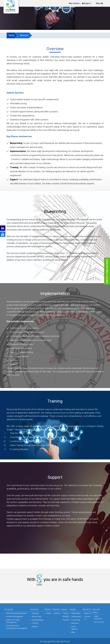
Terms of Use (99, 622)
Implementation (38, 620)
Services (24, 35)
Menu (99, 3)
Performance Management (16, 613)
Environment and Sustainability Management (17, 627)
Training (35, 623)
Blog (73, 632)
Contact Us (87, 618)
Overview (35, 613)
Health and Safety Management (13, 621)
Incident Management (14, 616)
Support (87, 3)
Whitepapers (76, 616)
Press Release (74, 628)
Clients (49, 613)
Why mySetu (74, 3)
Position (66, 620)
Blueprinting (37, 616)
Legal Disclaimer (98, 618)
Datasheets (76, 613)
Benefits (66, 616)
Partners (57, 613)
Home (11, 35)
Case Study (76, 620)
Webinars (75, 623)
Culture (66, 613)
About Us (88, 613)
